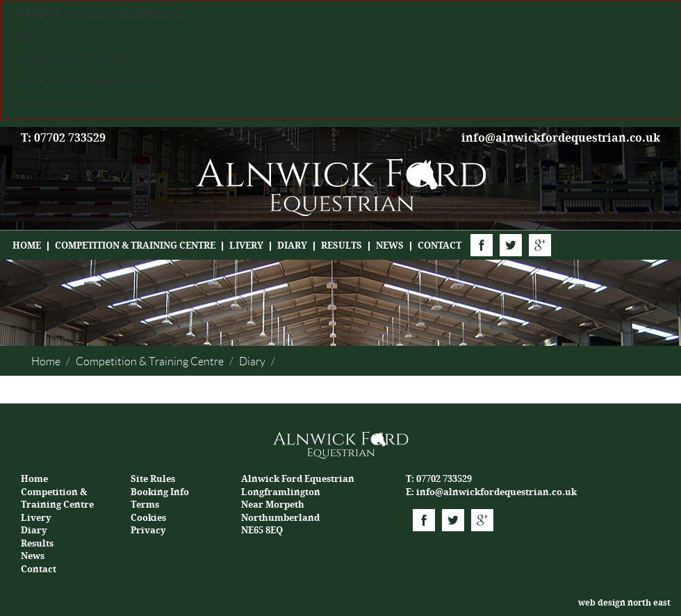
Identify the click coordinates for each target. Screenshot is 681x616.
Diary (292, 245)
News (390, 245)
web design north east (624, 603)
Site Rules (153, 479)
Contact (440, 245)
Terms (145, 505)
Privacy (148, 530)
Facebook (482, 245)
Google (540, 245)
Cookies (148, 518)
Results (342, 245)
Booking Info (160, 492)
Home (27, 245)
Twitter (511, 245)
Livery (246, 245)
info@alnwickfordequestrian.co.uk (561, 138)
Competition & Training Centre (135, 245)
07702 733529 (444, 479)
